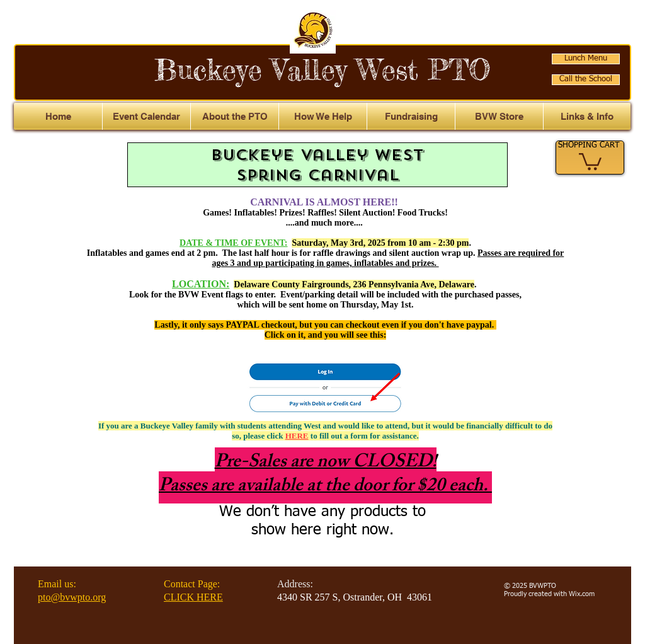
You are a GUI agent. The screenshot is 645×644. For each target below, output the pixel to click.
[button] (587, 116)
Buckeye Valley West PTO (322, 70)
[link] (590, 161)
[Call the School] (586, 80)
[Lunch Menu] (586, 59)
